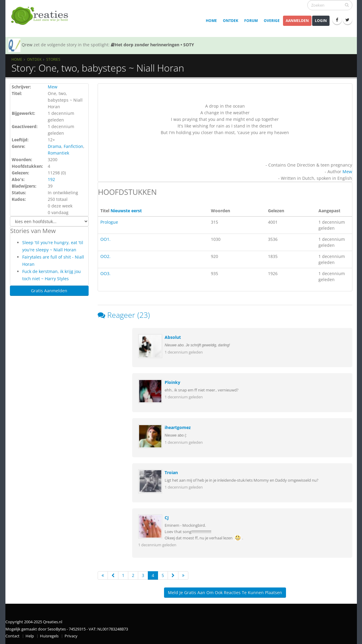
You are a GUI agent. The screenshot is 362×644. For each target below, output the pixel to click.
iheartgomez (178, 427)
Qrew (27, 45)
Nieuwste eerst (126, 211)
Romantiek (58, 153)
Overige (272, 21)
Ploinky (172, 382)
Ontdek (231, 21)
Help (30, 636)
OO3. (105, 273)
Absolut (173, 337)
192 (51, 179)
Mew (53, 87)
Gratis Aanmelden (49, 291)
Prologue (109, 222)
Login (321, 21)
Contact (12, 636)
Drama (55, 146)
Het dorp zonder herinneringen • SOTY (152, 45)
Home (211, 21)
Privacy (71, 636)
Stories (53, 59)
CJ (167, 518)
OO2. (105, 256)
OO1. (105, 239)
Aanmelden (297, 21)
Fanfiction (73, 146)
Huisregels (49, 636)
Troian (171, 472)
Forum (251, 21)
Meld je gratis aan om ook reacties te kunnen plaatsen (225, 592)
